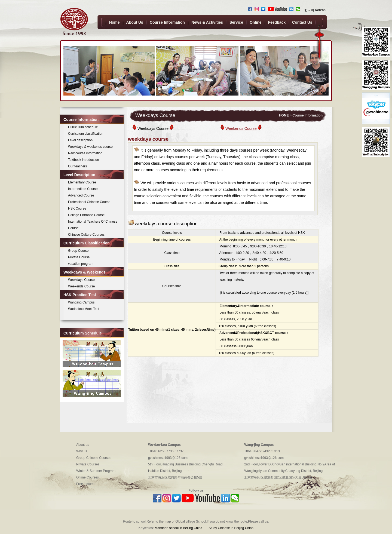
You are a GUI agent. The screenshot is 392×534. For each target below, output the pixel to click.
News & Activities (207, 22)
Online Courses (88, 477)
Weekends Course (82, 286)
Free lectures (86, 484)
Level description (80, 140)
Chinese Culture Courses (86, 235)
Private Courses (88, 464)
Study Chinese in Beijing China (231, 528)
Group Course (78, 251)
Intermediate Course (83, 189)
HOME (284, 115)
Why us (82, 451)
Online (256, 22)
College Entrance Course (86, 215)
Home (114, 22)
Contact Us (302, 22)
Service (236, 22)
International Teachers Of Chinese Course (93, 225)
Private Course (79, 257)
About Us (135, 22)
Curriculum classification (86, 134)
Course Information (167, 22)
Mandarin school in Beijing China (178, 528)
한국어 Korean (315, 10)
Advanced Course (81, 195)
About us (83, 445)
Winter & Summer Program (96, 471)
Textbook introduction (83, 160)
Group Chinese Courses (94, 458)
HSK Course (77, 208)
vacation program (81, 264)
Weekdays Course (81, 280)
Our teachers (77, 166)
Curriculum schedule (83, 127)
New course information (85, 153)
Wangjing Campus (81, 302)
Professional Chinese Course (89, 202)
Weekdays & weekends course (90, 147)
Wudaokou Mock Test (84, 309)
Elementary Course (82, 182)
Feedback (277, 22)
